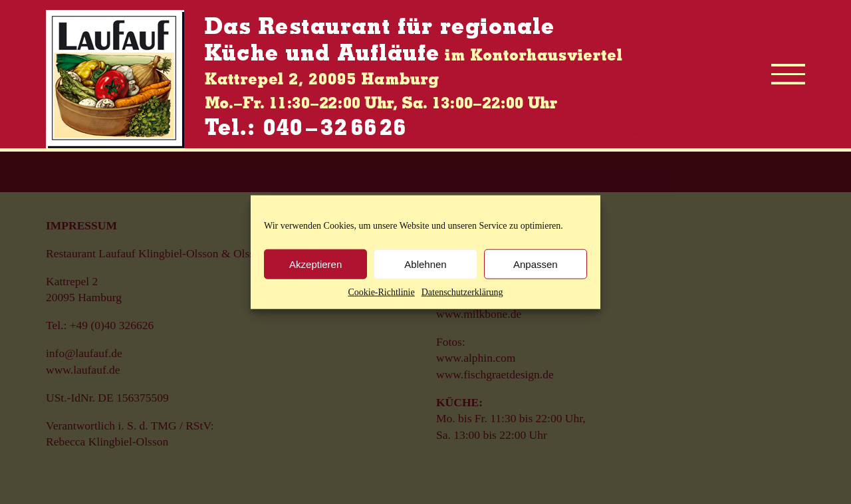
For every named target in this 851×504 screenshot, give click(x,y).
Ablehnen (425, 264)
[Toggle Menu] (788, 74)
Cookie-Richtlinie (381, 292)
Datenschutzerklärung (462, 292)
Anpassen (536, 264)
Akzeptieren (315, 264)
